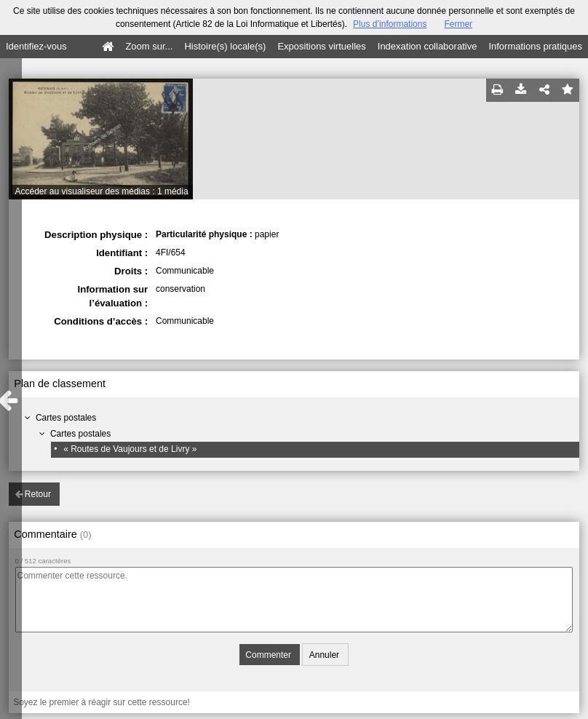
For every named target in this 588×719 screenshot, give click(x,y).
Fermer (458, 24)
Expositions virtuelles (321, 46)
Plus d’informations (390, 24)
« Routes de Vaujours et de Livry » (130, 449)
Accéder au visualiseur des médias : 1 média (102, 191)
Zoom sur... (149, 46)
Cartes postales (66, 418)
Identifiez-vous (36, 46)
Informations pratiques (535, 46)
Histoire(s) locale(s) (225, 46)
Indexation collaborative (428, 46)
